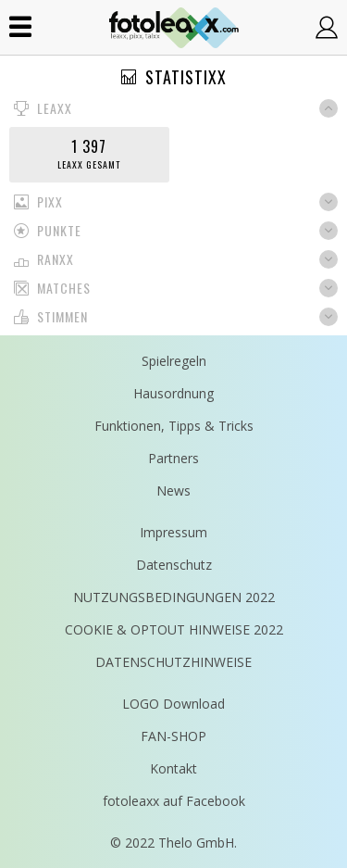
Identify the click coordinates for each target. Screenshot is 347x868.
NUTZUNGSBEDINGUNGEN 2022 (174, 597)
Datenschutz (174, 565)
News (173, 491)
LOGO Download (173, 704)
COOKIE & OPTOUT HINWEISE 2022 (174, 629)
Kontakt (173, 768)
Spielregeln (174, 361)
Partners (173, 458)
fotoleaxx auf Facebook (174, 801)
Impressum (173, 532)
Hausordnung (173, 393)
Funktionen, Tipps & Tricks (174, 426)
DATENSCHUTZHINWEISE (173, 662)
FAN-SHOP (173, 736)
